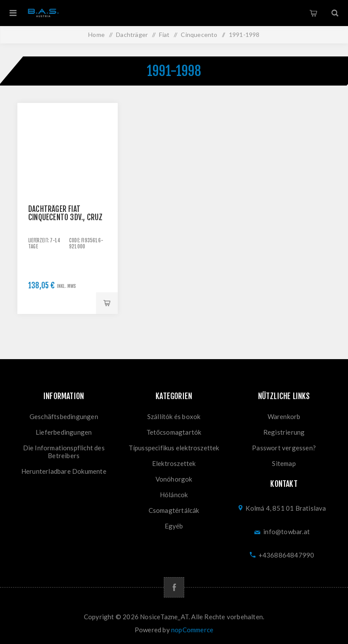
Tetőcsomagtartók (174, 432)
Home (96, 35)
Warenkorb (313, 13)
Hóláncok (174, 495)
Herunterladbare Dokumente (64, 471)
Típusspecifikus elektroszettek (174, 448)
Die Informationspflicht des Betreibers (64, 452)
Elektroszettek (174, 463)
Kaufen (107, 303)
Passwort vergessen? (284, 448)
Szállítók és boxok (174, 416)
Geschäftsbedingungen (64, 416)
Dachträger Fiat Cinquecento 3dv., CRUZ (65, 213)
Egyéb (174, 526)
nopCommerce (192, 630)
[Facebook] (174, 587)
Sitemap (284, 463)
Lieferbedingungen (64, 432)
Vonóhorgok (174, 479)
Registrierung (284, 432)
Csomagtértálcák (174, 510)
